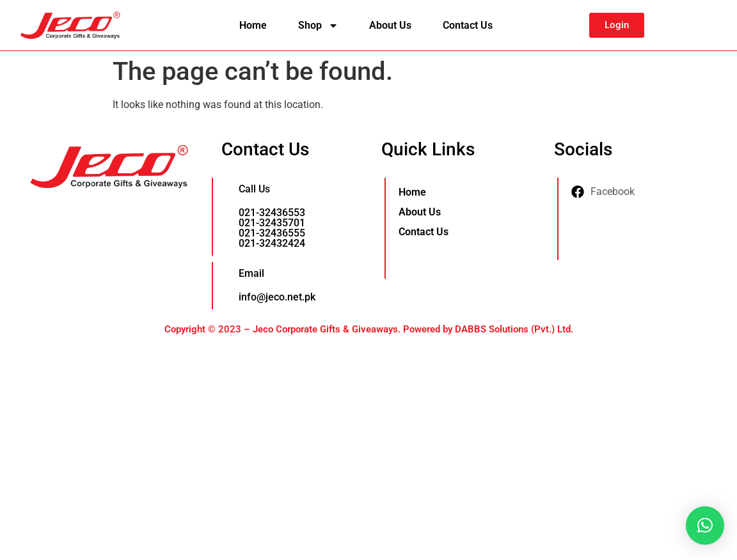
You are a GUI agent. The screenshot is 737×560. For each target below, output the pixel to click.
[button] (705, 525)
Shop (318, 26)
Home (253, 25)
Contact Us (468, 25)
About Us (390, 25)
